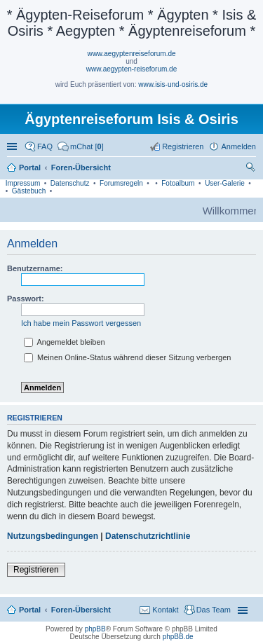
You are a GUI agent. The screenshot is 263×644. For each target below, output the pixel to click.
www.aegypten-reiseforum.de (132, 69)
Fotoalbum (178, 183)
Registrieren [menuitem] (183, 146)
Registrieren (36, 570)
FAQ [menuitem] (45, 146)
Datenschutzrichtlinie (148, 536)
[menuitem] (81, 146)
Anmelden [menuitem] (238, 146)
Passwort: (26, 299)
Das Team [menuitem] (214, 610)
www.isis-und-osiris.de (173, 84)
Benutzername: (35, 268)
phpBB (95, 629)
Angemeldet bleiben (65, 342)
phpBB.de (178, 637)
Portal (30, 167)
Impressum (23, 183)
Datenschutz (70, 183)
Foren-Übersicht (81, 610)
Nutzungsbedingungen (53, 536)
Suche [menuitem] (252, 169)
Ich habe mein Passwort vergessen (81, 323)
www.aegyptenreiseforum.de (131, 54)
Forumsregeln (121, 183)
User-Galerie (225, 183)
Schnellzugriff (13, 146)
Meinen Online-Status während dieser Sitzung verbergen (127, 357)
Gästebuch (29, 191)
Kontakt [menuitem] (165, 610)
